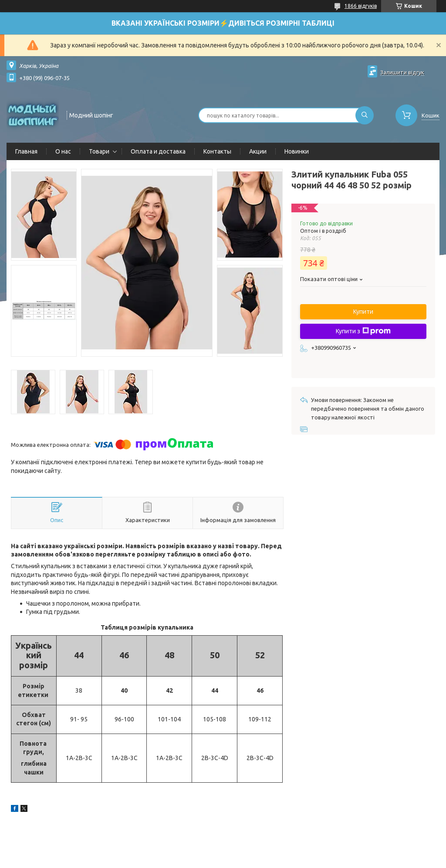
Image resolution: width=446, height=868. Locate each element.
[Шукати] (365, 115)
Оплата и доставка (158, 151)
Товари (99, 151)
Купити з (363, 331)
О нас (63, 151)
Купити (363, 312)
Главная (26, 151)
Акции (258, 151)
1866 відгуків (361, 6)
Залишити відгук (402, 72)
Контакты (217, 151)
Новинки (297, 151)
